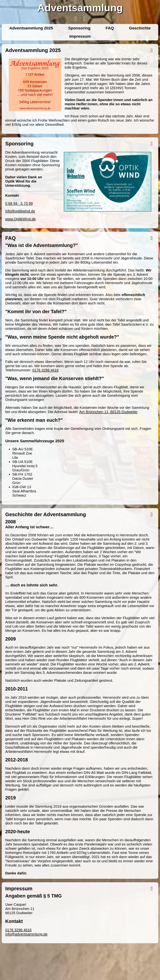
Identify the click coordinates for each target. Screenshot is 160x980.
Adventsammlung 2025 (31, 28)
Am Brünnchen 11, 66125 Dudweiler (108, 412)
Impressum (80, 36)
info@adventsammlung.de (26, 934)
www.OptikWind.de (21, 219)
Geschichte (140, 28)
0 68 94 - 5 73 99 (19, 203)
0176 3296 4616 (45, 370)
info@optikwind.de (20, 211)
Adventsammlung (80, 8)
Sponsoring (79, 28)
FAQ (110, 28)
